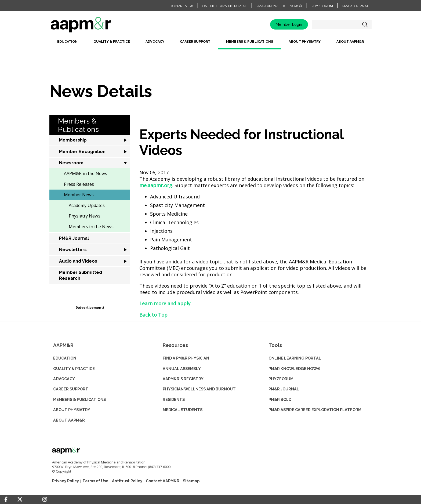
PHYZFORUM (281, 379)
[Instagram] (45, 499)
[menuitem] (67, 44)
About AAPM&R (350, 41)
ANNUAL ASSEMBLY (182, 369)
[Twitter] (20, 500)
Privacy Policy (66, 481)
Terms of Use (95, 481)
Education (67, 41)
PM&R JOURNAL (284, 389)
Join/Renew (182, 6)
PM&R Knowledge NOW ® (279, 6)
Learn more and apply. (165, 303)
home (98, 26)
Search (365, 24)
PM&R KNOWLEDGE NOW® (295, 369)
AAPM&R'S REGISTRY (183, 379)
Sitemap (191, 481)
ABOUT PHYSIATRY (72, 410)
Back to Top (153, 315)
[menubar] (210, 44)
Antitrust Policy (127, 481)
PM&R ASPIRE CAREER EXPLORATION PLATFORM (315, 410)
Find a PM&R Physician (186, 358)
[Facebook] (6, 499)
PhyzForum (322, 6)
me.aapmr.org (156, 185)
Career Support (195, 41)
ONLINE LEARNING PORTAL (295, 358)
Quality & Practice (112, 41)
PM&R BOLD (280, 399)
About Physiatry (305, 41)
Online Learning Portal (225, 6)
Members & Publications (250, 41)
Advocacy (155, 41)
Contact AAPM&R (163, 481)
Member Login (289, 24)
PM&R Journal (356, 6)
